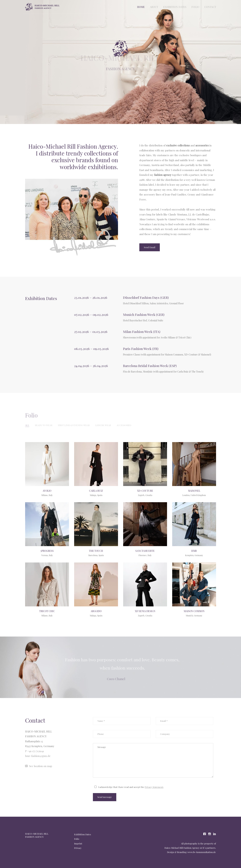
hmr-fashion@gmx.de (38, 756)
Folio (195, 7)
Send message (105, 797)
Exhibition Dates (175, 7)
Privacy (78, 848)
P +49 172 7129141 (35, 751)
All (27, 425)
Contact (210, 7)
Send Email (150, 247)
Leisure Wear (103, 425)
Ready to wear (44, 425)
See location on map (39, 766)
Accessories (124, 425)
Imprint (78, 843)
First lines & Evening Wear (74, 425)
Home (141, 7)
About (154, 7)
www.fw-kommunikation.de (202, 852)
